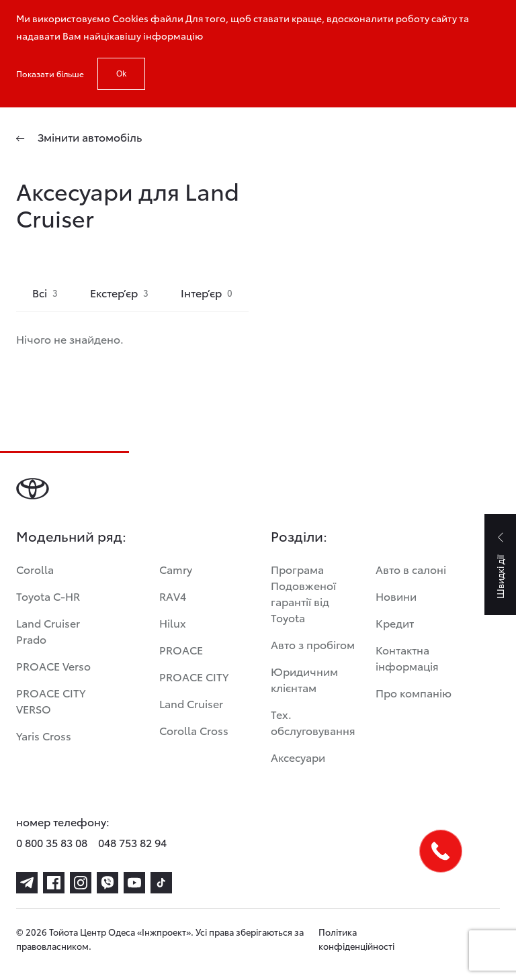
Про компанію (414, 692)
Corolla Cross (194, 730)
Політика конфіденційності (356, 939)
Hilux (173, 623)
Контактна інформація (407, 657)
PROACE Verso (53, 666)
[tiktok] (161, 883)
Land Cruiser (191, 703)
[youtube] (134, 883)
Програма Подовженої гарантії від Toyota (303, 593)
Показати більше (50, 73)
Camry (176, 569)
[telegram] (27, 883)
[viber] (107, 883)
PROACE (181, 649)
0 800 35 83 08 (52, 842)
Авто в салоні (411, 569)
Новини (396, 596)
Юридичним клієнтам (304, 679)
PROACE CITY (194, 676)
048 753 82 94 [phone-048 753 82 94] (132, 842)
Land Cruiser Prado (48, 631)
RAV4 (173, 596)
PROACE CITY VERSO (51, 700)
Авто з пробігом (313, 644)
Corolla (35, 569)
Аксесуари (298, 757)
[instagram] (81, 883)
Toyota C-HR (48, 596)
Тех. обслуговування (313, 722)
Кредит (395, 623)
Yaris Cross (44, 735)
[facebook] (54, 883)
